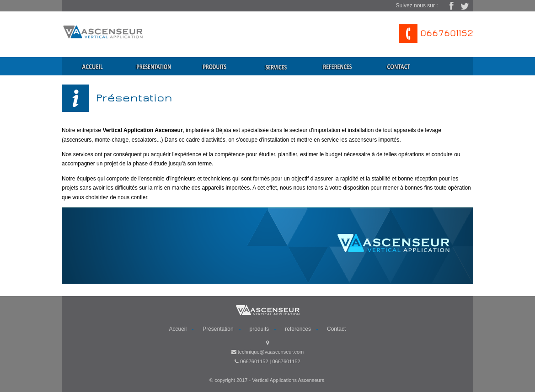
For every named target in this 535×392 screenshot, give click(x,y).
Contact (336, 329)
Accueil (178, 329)
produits (259, 329)
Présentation (218, 329)
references (298, 329)
